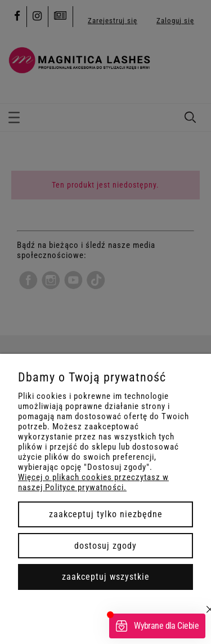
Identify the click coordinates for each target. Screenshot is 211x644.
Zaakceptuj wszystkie (106, 577)
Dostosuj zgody (105, 546)
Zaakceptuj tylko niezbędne (106, 514)
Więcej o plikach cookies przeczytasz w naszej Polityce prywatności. (93, 482)
